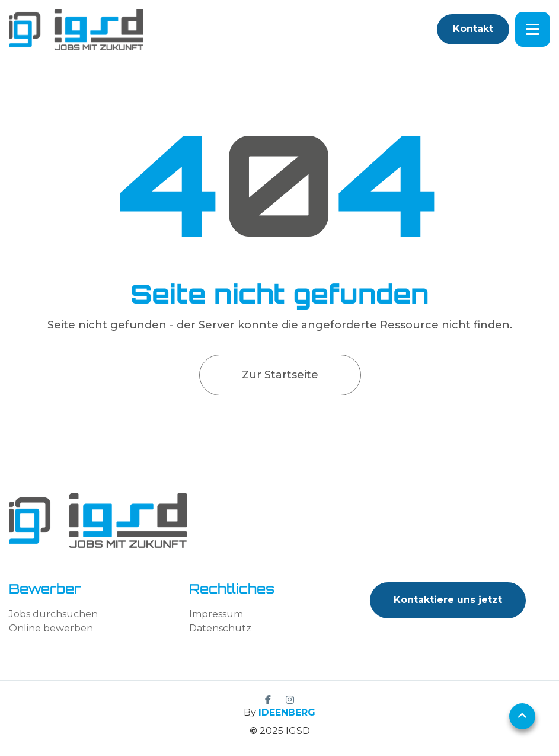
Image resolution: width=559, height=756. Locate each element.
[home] (76, 30)
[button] (533, 29)
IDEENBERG (287, 712)
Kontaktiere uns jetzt (448, 600)
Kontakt (473, 29)
